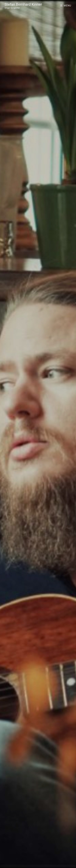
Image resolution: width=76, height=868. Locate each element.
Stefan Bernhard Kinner (23, 4)
